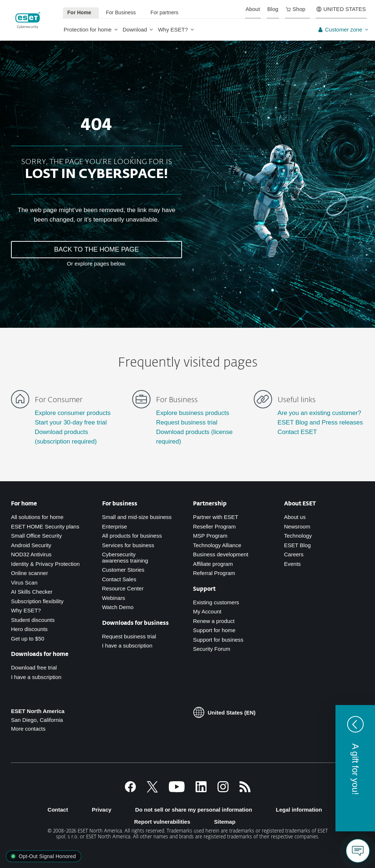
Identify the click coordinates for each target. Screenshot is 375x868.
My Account (207, 611)
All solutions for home (37, 517)
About (253, 9)
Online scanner (29, 573)
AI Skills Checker (32, 592)
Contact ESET (297, 432)
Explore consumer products (73, 413)
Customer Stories (123, 570)
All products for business (132, 536)
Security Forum (212, 649)
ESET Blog (298, 545)
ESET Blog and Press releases (320, 422)
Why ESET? (173, 29)
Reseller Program (214, 526)
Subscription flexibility (37, 601)
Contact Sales (119, 579)
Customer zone (340, 29)
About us (295, 517)
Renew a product (214, 621)
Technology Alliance (217, 545)
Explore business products (192, 413)
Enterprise (115, 526)
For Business (121, 12)
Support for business (218, 640)
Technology (298, 536)
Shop (296, 9)
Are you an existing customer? (320, 413)
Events (293, 564)
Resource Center (123, 588)
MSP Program (210, 536)
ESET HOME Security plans (45, 526)
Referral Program (214, 573)
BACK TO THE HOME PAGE (97, 249)
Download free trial (34, 667)
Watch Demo (118, 607)
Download (135, 29)
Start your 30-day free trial (71, 422)
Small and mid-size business (137, 517)
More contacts (28, 729)
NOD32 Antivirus (31, 554)
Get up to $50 (28, 639)
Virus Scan (24, 583)
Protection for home (88, 29)
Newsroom (297, 526)
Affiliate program (213, 564)
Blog (273, 9)
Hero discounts (29, 629)
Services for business (128, 545)
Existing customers (216, 602)
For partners (164, 12)
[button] (355, 768)
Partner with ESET (216, 517)
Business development (221, 554)
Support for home (214, 630)
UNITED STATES (341, 9)
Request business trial (187, 422)
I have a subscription (36, 677)
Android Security (31, 545)
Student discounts (33, 620)
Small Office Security (36, 536)
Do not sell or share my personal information (194, 810)
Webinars (114, 598)
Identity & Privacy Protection (45, 564)
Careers (294, 554)
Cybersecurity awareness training (125, 557)
